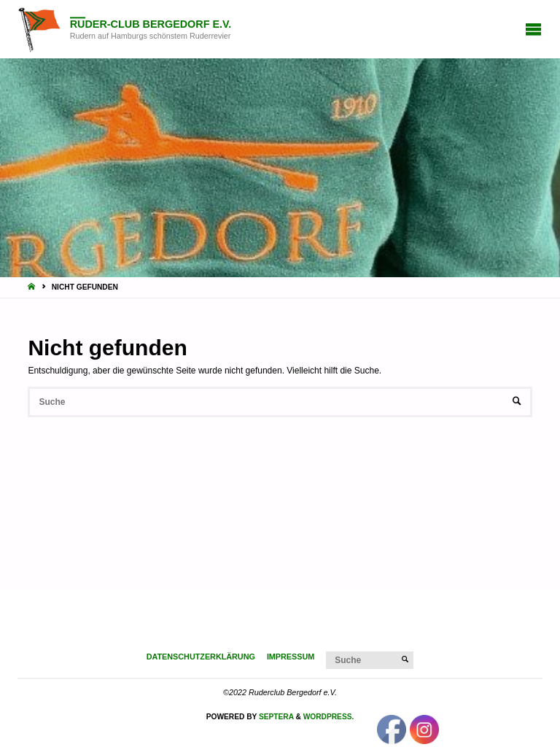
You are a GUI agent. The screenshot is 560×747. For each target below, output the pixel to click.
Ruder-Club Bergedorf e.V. (151, 24)
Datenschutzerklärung (201, 657)
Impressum (291, 657)
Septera (275, 717)
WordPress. (329, 717)
